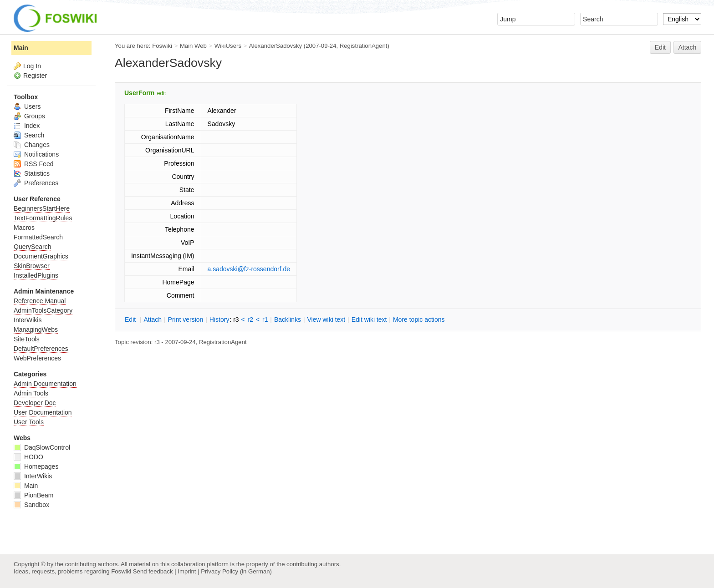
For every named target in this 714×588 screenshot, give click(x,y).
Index (27, 126)
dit (131, 319)
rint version (186, 319)
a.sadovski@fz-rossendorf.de (249, 269)
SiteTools (27, 339)
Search (29, 135)
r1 (265, 319)
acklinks (288, 319)
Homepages (36, 466)
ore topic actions (419, 319)
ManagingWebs (36, 329)
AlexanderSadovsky (275, 46)
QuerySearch (32, 247)
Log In (32, 66)
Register (35, 76)
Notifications (36, 154)
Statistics (32, 173)
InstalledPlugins (36, 275)
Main (21, 48)
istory (219, 319)
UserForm (139, 93)
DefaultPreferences (41, 349)
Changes (32, 145)
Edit (660, 47)
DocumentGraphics (41, 256)
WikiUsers (228, 46)
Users (27, 106)
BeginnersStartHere (42, 208)
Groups (29, 116)
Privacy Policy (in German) (236, 571)
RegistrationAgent (364, 46)
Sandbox (31, 505)
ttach (153, 319)
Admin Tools (31, 393)
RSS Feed (33, 164)
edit (161, 93)
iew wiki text (326, 319)
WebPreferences (37, 358)
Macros (24, 228)
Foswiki (162, 46)
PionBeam (33, 495)
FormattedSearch (38, 237)
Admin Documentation (45, 384)
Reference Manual (40, 301)
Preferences (36, 183)
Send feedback (153, 571)
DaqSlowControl (42, 447)
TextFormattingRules (43, 218)
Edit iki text (369, 319)
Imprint (187, 571)
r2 (250, 319)
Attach (688, 47)
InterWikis (28, 320)
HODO (28, 457)
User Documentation (43, 412)
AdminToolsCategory (43, 310)
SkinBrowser (32, 266)
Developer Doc (35, 403)
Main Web (193, 46)
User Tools (29, 422)
